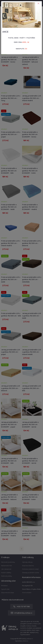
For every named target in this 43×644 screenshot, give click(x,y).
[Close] (38, 3)
